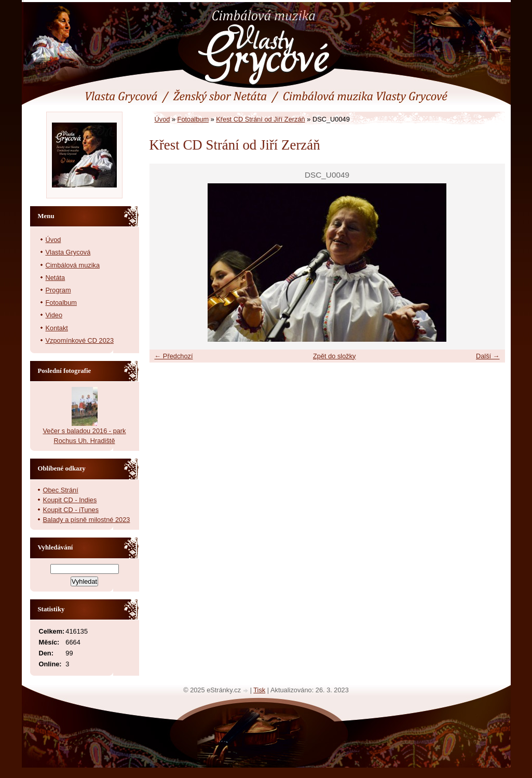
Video (54, 315)
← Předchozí (174, 356)
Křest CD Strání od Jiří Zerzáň (260, 119)
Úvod (162, 119)
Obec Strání (61, 490)
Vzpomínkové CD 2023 (80, 340)
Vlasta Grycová (68, 252)
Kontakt (57, 328)
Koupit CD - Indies (70, 500)
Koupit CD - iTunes (71, 510)
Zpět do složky (335, 356)
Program (58, 290)
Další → (488, 356)
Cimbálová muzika (73, 265)
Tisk (259, 690)
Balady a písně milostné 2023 (87, 520)
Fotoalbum (193, 119)
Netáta (56, 278)
